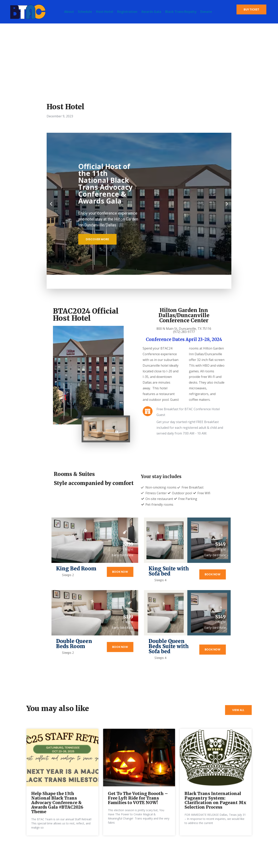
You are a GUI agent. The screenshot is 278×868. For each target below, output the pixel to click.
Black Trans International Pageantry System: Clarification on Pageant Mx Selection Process (215, 809)
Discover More (98, 239)
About (69, 12)
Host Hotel (105, 12)
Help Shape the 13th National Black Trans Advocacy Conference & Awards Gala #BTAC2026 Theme (57, 811)
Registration (127, 12)
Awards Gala (151, 12)
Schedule (85, 12)
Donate (206, 12)
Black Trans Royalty (181, 12)
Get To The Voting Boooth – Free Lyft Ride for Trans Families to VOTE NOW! (138, 807)
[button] (51, 204)
